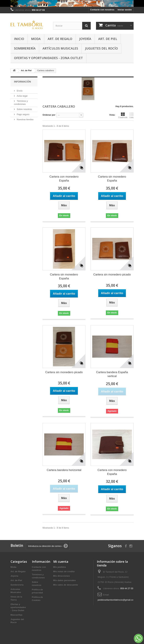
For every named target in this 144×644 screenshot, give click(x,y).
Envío (19, 91)
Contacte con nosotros (102, 10)
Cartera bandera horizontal (64, 470)
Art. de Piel (108, 39)
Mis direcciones (62, 576)
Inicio (19, 39)
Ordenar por (49, 115)
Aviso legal (22, 96)
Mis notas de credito (64, 572)
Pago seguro (23, 114)
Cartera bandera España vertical (112, 374)
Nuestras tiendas (25, 119)
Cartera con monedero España (64, 179)
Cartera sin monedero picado (112, 275)
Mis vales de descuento (66, 585)
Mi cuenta (61, 562)
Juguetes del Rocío (101, 48)
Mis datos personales (65, 580)
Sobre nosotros (24, 109)
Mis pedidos (60, 567)
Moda (36, 39)
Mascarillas (17, 615)
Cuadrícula (123, 115)
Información (22, 82)
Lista (132, 115)
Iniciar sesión (125, 10)
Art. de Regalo (60, 39)
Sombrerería (25, 48)
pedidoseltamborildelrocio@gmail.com (116, 600)
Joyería (85, 39)
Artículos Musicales (60, 48)
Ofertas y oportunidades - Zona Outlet (48, 58)
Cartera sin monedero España (112, 179)
